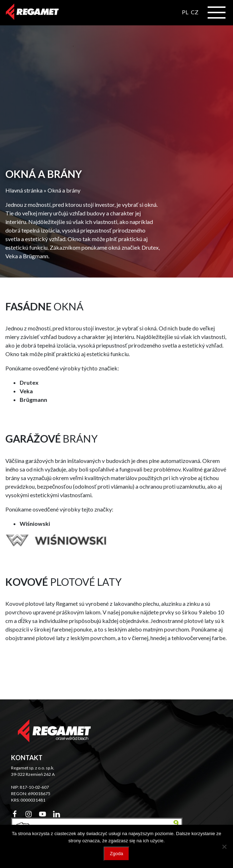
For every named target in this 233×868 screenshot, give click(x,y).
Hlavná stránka (24, 190)
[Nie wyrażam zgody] (224, 847)
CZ (195, 12)
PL (185, 12)
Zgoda (117, 854)
